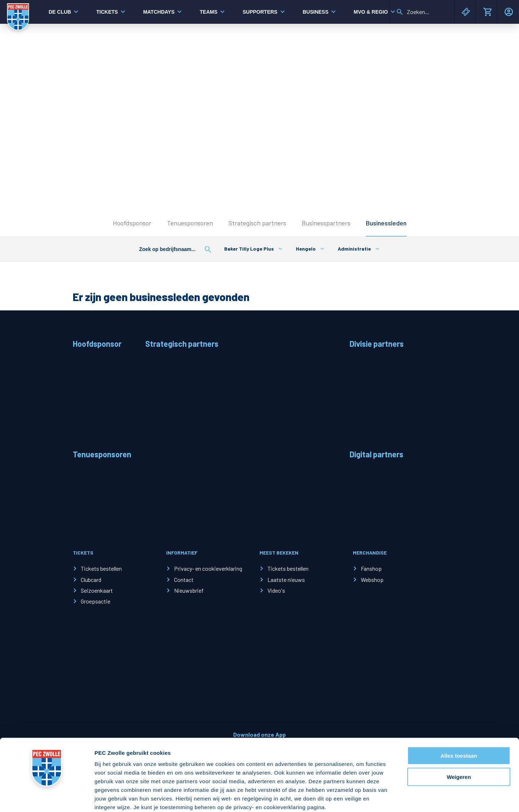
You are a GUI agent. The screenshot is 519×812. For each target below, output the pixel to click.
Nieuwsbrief (189, 590)
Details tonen (389, 798)
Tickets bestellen (101, 568)
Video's (276, 590)
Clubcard (91, 580)
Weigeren (459, 738)
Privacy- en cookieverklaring (208, 568)
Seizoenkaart (97, 590)
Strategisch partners (257, 223)
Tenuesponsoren (190, 223)
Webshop (372, 580)
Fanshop (371, 568)
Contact (184, 580)
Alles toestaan (459, 717)
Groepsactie (96, 601)
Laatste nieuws (286, 580)
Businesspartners (326, 223)
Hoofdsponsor (132, 223)
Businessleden (386, 223)
